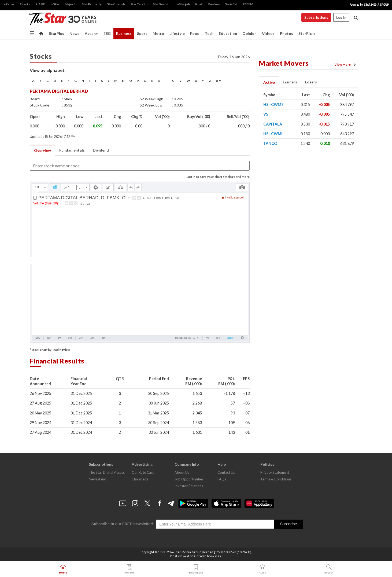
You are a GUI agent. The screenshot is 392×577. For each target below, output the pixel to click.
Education (228, 33)
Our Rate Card (143, 472)
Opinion (249, 33)
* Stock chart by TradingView (50, 350)
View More (346, 65)
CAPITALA (273, 124)
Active (269, 82)
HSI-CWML (273, 134)
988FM (248, 4)
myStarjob (182, 4)
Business (124, 33)
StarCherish (116, 4)
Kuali (199, 4)
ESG (107, 33)
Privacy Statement (275, 472)
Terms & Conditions (276, 479)
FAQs (222, 479)
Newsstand (97, 479)
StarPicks (307, 33)
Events (25, 4)
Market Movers (284, 63)
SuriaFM (231, 4)
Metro (158, 33)
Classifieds (140, 479)
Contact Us (226, 472)
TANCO (270, 143)
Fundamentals (72, 150)
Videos (268, 33)
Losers (311, 82)
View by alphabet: (48, 70)
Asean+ (91, 33)
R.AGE (40, 4)
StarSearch (161, 4)
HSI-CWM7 (273, 104)
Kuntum (214, 4)
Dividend (101, 150)
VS (266, 114)
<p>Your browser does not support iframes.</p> (140, 262)
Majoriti (71, 4)
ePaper (9, 4)
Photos (286, 33)
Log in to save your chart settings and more (218, 177)
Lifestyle (177, 33)
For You (130, 569)
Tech (209, 33)
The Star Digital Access (107, 472)
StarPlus (56, 33)
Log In (341, 17)
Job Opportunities (189, 479)
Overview (42, 150)
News (74, 33)
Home (63, 569)
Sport (142, 33)
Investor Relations (189, 486)
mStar (55, 4)
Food (195, 33)
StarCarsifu (139, 4)
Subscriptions (316, 17)
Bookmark (196, 569)
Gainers (290, 82)
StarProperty (92, 4)
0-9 (218, 81)
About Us (182, 472)
